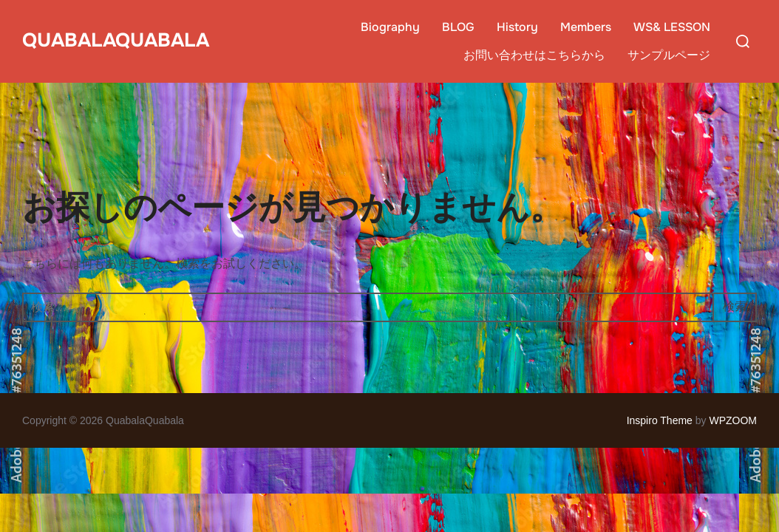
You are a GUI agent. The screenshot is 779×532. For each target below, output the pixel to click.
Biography (390, 27)
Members (586, 27)
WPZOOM (733, 420)
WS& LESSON (672, 27)
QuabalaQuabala (116, 40)
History (517, 27)
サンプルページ (669, 55)
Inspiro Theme (660, 420)
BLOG (458, 27)
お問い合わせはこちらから (534, 55)
